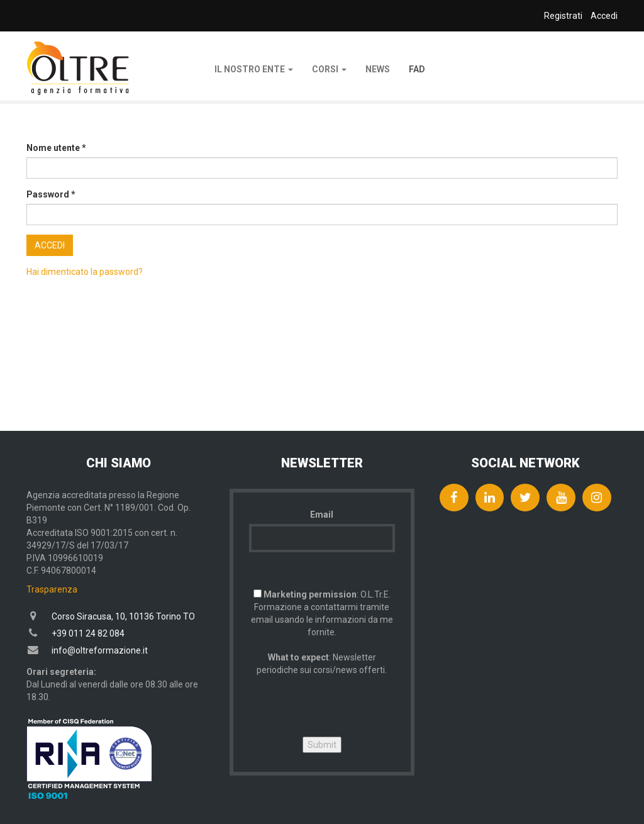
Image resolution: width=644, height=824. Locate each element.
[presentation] (345, 701)
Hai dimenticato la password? (85, 272)
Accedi (50, 245)
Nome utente (56, 148)
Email (322, 515)
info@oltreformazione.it (100, 650)
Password (51, 194)
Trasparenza (52, 589)
